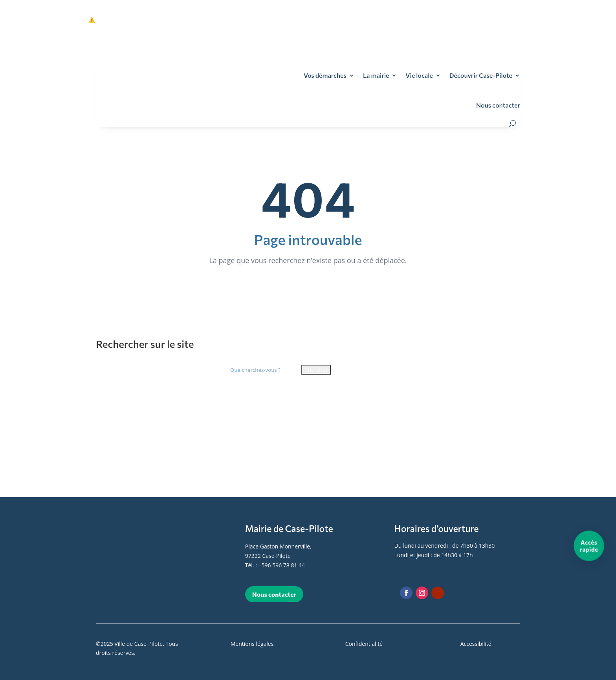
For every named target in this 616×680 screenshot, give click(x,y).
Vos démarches (325, 75)
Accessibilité (476, 644)
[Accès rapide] (589, 546)
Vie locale (419, 75)
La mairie (376, 75)
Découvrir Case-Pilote (481, 75)
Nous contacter (498, 105)
